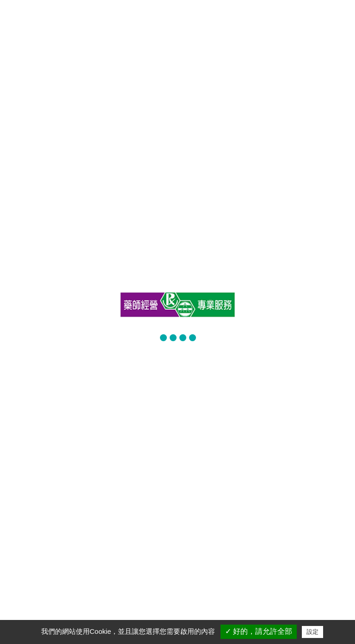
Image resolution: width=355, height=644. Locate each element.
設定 (312, 632)
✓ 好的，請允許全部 (259, 631)
